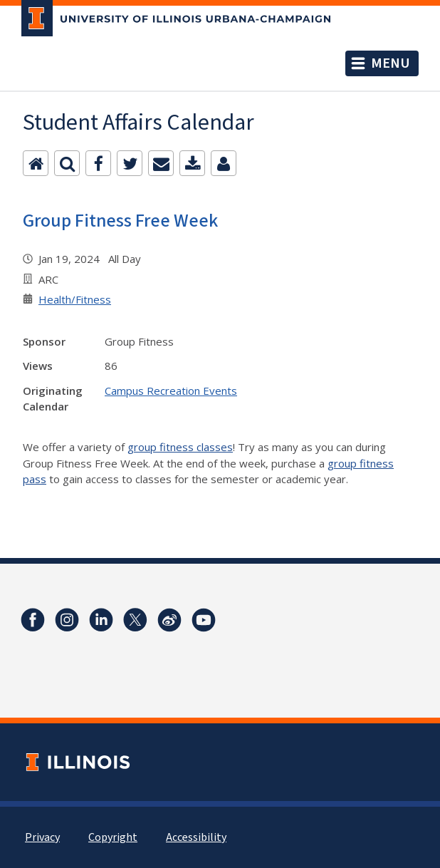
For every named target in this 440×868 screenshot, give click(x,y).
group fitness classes (180, 447)
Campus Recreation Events (171, 391)
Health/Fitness (75, 299)
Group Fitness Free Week (120, 221)
